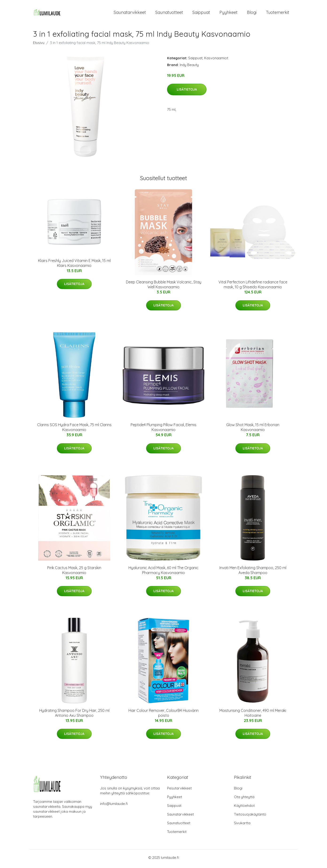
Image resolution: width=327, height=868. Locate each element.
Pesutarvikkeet (179, 791)
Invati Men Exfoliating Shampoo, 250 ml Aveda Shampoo (253, 573)
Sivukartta (242, 825)
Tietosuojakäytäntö (250, 817)
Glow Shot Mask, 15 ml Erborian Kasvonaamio (253, 430)
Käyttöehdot (244, 808)
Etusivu (39, 45)
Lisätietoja (187, 92)
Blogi (252, 14)
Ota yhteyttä (244, 799)
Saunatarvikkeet (130, 14)
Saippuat (201, 14)
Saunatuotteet (169, 14)
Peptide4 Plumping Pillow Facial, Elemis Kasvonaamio (163, 430)
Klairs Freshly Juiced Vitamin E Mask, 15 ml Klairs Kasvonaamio (74, 265)
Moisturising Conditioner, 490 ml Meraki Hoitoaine (253, 715)
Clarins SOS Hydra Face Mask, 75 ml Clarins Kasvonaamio (74, 430)
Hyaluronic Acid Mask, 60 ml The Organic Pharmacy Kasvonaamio (163, 573)
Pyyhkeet (228, 14)
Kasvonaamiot (216, 60)
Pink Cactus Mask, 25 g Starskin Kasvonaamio (74, 573)
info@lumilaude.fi (114, 806)
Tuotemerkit (278, 14)
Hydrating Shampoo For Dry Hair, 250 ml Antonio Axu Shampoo (74, 715)
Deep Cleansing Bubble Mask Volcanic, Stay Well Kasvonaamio (164, 287)
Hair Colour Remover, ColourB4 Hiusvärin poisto (163, 715)
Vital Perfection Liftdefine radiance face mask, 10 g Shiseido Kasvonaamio (253, 287)
